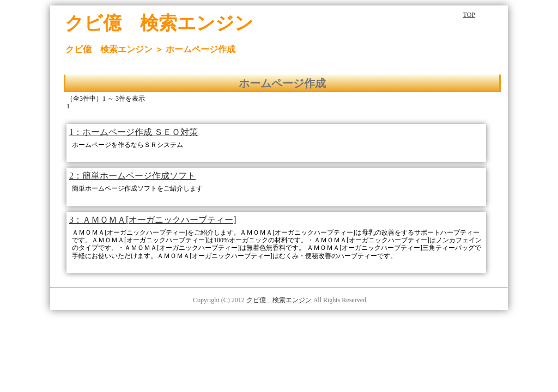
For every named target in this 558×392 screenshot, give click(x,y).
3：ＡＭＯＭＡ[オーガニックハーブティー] (153, 220)
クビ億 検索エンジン (279, 300)
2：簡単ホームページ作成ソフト (132, 176)
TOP (469, 15)
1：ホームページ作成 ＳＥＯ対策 (134, 132)
